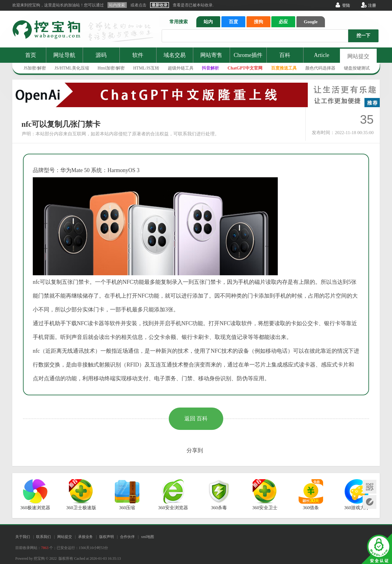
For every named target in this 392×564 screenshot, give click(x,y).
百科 (285, 55)
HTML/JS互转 (146, 68)
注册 (372, 5)
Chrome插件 (248, 55)
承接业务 (85, 537)
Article (322, 55)
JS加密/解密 (35, 68)
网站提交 (358, 56)
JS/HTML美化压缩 (72, 68)
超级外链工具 (181, 68)
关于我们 (23, 537)
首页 (31, 55)
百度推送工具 (284, 68)
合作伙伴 (127, 537)
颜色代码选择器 (320, 68)
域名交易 (175, 55)
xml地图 (147, 537)
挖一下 (363, 36)
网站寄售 (211, 55)
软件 (138, 55)
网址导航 (64, 55)
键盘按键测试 (357, 68)
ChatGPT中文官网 (245, 68)
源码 (101, 55)
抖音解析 (210, 68)
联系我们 (43, 537)
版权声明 (107, 537)
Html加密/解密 (111, 68)
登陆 (346, 5)
